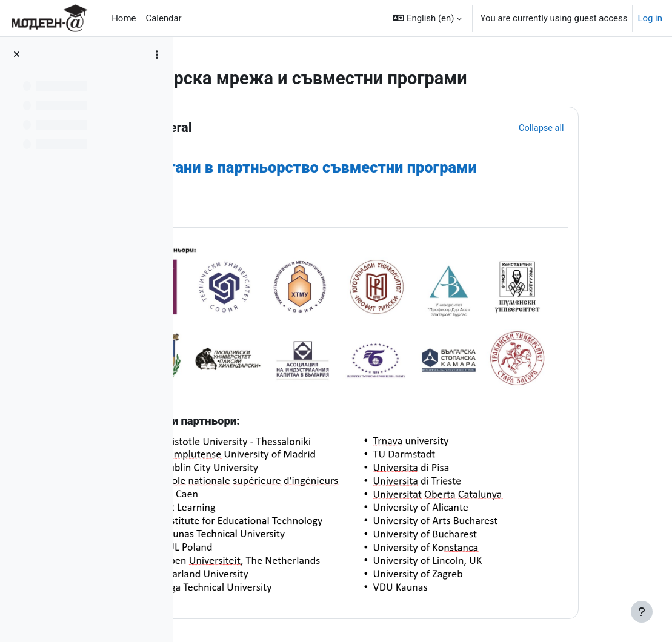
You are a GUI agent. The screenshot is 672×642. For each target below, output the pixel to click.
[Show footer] (642, 612)
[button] (427, 18)
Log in (650, 18)
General (261, 127)
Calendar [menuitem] (163, 18)
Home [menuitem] (124, 18)
